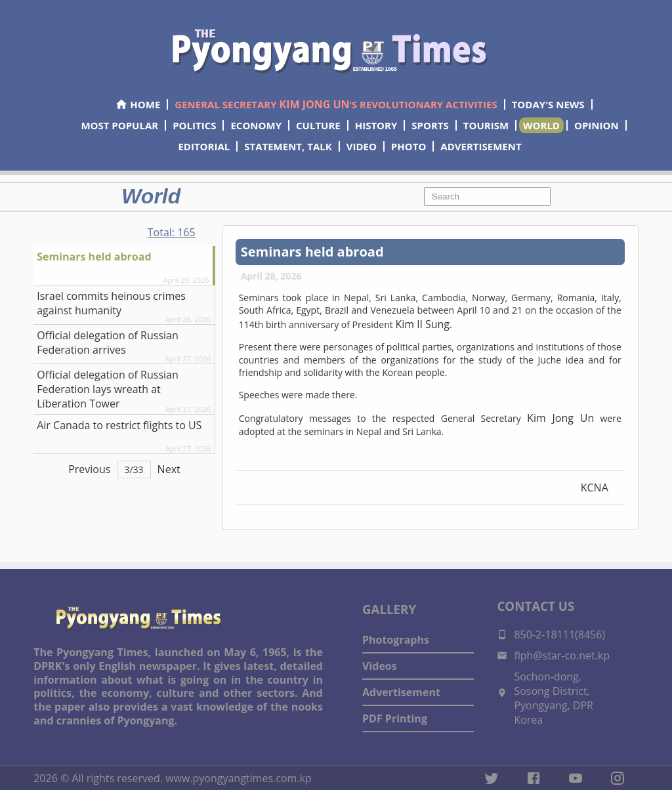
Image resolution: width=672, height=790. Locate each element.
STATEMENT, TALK (288, 146)
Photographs (396, 640)
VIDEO (362, 146)
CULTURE (318, 125)
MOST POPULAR (119, 125)
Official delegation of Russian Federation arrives (108, 343)
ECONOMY (256, 125)
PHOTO (409, 146)
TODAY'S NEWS (548, 104)
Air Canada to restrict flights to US (119, 425)
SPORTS (430, 125)
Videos (380, 666)
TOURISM (486, 125)
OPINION (597, 125)
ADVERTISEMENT (481, 146)
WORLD (541, 125)
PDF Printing (395, 718)
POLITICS (194, 125)
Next (169, 469)
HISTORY (376, 125)
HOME (137, 104)
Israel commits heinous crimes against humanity (111, 303)
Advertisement (401, 692)
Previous (89, 469)
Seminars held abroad (94, 257)
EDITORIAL (204, 146)
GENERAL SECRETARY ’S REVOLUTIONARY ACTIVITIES (336, 104)
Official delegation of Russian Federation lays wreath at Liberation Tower (108, 389)
